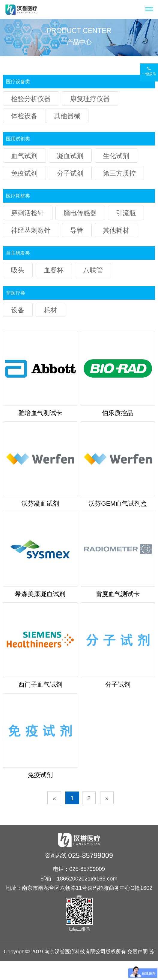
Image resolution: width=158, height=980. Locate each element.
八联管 (93, 270)
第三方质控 (119, 173)
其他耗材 (116, 230)
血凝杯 (54, 270)
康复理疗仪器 (90, 99)
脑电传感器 (80, 213)
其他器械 (67, 116)
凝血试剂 (70, 156)
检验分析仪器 (31, 99)
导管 (77, 230)
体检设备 (24, 116)
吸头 (18, 270)
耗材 (50, 310)
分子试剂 (70, 173)
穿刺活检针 (28, 213)
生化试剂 (116, 156)
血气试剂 (24, 156)
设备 (18, 310)
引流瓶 (126, 213)
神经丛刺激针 (31, 230)
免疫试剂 (24, 173)
